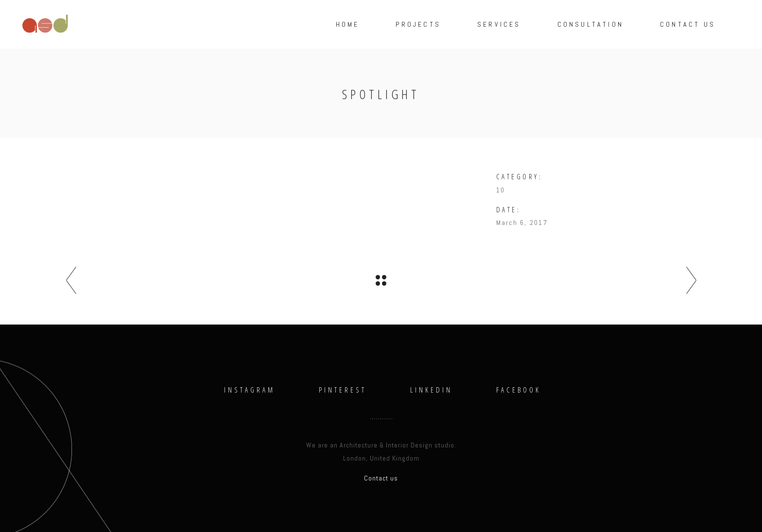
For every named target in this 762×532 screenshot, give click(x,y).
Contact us (381, 478)
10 (501, 190)
